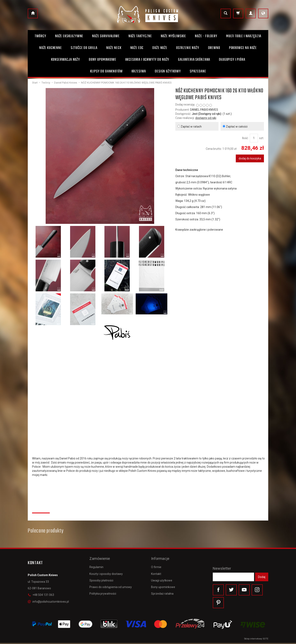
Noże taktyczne (140, 36)
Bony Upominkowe (103, 60)
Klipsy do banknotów (106, 71)
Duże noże (160, 48)
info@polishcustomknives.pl (48, 602)
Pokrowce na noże (243, 48)
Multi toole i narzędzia (244, 36)
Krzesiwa (139, 71)
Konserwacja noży (65, 60)
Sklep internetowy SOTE (256, 640)
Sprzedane (198, 71)
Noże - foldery (206, 36)
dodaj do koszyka (250, 158)
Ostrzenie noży (188, 48)
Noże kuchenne (51, 48)
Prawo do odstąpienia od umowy (111, 585)
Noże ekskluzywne (69, 36)
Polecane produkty (46, 531)
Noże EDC (137, 48)
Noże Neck (114, 48)
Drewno (214, 48)
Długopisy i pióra (232, 60)
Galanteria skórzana (194, 60)
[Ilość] (254, 138)
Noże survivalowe (106, 36)
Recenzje (41, 508)
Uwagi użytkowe (162, 578)
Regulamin (96, 565)
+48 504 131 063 (41, 595)
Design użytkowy (168, 71)
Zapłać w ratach (190, 127)
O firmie (156, 565)
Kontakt (156, 571)
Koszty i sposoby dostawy (106, 571)
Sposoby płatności (101, 578)
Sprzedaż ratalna (162, 591)
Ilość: (245, 138)
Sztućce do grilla (84, 48)
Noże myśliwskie (173, 36)
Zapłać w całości (235, 127)
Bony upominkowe (163, 585)
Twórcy (40, 36)
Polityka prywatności (103, 591)
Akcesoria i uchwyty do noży (147, 60)
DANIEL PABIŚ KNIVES (204, 110)
